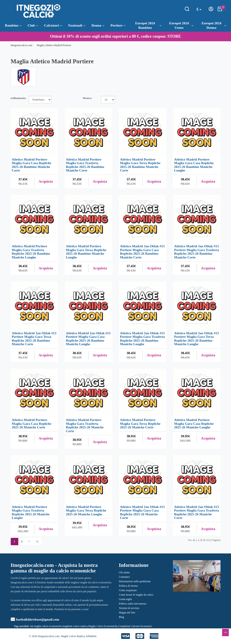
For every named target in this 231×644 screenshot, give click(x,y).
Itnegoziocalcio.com (22, 45)
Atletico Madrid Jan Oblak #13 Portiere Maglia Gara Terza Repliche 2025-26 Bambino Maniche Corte (34, 339)
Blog (122, 617)
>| (37, 541)
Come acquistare (128, 590)
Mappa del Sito (127, 613)
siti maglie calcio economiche (46, 626)
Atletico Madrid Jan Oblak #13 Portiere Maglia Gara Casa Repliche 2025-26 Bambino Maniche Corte (142, 252)
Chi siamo (124, 572)
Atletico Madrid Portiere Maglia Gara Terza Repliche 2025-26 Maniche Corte (140, 424)
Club (33, 25)
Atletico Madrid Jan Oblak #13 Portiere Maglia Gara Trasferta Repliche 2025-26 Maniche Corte (197, 512)
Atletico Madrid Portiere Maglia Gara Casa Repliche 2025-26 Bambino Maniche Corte (32, 165)
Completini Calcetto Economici (135, 626)
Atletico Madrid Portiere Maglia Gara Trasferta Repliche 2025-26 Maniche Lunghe (31, 512)
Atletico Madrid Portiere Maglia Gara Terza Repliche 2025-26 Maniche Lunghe (86, 511)
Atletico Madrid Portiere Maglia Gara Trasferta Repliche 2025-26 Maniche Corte (85, 425)
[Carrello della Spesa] (220, 10)
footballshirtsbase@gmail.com (35, 619)
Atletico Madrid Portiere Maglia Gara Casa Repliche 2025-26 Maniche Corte (32, 424)
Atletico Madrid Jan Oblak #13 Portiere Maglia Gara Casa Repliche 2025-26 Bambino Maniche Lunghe (88, 339)
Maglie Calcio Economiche (103, 626)
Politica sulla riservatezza (133, 604)
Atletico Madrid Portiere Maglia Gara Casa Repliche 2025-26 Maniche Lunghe (194, 424)
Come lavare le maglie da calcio (136, 595)
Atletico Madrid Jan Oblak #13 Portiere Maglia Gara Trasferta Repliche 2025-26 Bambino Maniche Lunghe (143, 339)
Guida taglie (126, 599)
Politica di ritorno (128, 586)
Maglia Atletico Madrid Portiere (54, 45)
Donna (98, 25)
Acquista (46, 181)
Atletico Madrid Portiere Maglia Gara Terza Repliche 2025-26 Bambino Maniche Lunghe (86, 252)
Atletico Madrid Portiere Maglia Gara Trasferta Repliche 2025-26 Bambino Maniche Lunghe (31, 252)
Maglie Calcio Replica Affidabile (79, 636)
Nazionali (77, 25)
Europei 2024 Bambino (148, 25)
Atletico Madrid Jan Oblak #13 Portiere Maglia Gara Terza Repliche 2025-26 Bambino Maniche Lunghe (196, 339)
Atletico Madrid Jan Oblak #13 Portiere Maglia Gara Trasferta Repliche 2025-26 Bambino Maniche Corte (197, 252)
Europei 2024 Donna (214, 25)
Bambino (13, 25)
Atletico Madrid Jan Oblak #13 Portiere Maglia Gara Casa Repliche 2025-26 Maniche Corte (142, 512)
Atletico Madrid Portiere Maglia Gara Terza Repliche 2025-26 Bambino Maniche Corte (140, 165)
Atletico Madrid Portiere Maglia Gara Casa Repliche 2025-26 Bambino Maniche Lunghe (194, 165)
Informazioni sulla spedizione (135, 581)
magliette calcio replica (75, 626)
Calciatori (53, 25)
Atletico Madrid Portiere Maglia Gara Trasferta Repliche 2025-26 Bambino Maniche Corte (85, 165)
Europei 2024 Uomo (181, 25)
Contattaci (124, 577)
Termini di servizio (129, 608)
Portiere (118, 25)
